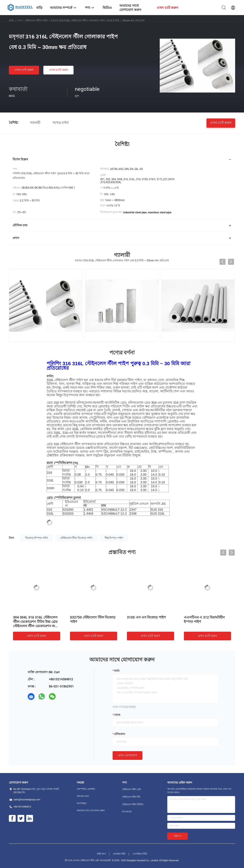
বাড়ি (11, 21)
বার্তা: (117, 671)
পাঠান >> (178, 836)
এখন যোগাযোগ (127, 755)
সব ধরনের (127, 812)
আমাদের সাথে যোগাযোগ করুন (91, 811)
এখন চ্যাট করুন (24, 70)
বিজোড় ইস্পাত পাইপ (37, 538)
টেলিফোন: (120, 734)
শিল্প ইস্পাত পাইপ (114, 538)
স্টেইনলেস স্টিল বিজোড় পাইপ (76, 538)
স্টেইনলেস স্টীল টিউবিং (133, 804)
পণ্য (19, 21)
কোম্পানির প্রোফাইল (86, 789)
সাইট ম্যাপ (101, 854)
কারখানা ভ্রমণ (83, 796)
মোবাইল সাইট (119, 854)
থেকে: (117, 715)
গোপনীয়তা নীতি (140, 854)
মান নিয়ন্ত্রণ (82, 803)
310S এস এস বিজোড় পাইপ (146, 617)
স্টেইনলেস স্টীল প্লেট (131, 789)
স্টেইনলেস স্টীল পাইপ (36, 21)
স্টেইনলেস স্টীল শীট (131, 797)
